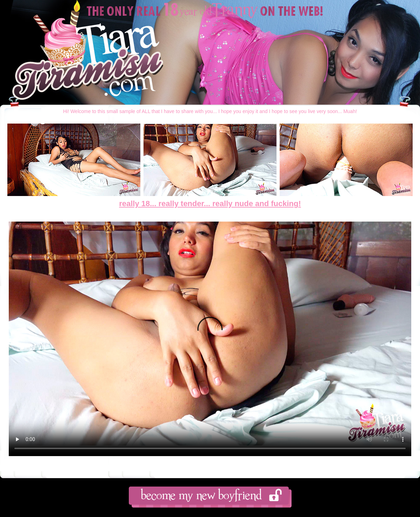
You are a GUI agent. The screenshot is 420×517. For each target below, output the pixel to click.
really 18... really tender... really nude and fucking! (210, 204)
